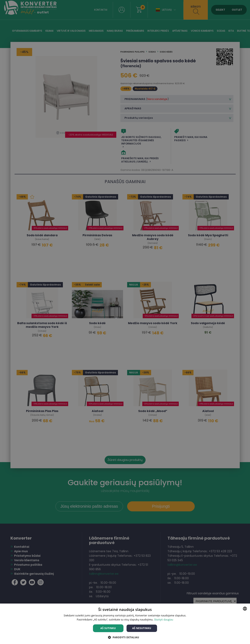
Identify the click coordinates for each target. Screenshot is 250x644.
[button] (125, 637)
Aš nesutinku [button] (142, 628)
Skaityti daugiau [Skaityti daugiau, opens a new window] (164, 620)
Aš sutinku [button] (108, 628)
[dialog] (125, 322)
